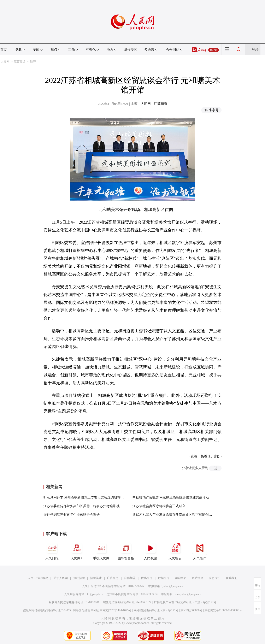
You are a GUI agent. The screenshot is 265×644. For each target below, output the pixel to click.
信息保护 (214, 578)
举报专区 (131, 50)
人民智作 (200, 550)
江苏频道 (20, 62)
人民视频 (151, 550)
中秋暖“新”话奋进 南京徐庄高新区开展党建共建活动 (171, 497)
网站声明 (181, 578)
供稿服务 (147, 578)
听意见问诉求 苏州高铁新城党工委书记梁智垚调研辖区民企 (87, 497)
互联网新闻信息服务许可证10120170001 (74, 602)
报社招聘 (79, 578)
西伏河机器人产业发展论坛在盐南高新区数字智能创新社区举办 (179, 515)
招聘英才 (96, 578)
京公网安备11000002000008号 (223, 610)
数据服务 (164, 578)
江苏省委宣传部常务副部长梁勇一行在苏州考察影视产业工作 (88, 506)
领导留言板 (126, 550)
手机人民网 (101, 550)
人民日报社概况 (38, 578)
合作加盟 (130, 578)
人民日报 (52, 550)
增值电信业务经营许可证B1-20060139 (127, 602)
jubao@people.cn (173, 586)
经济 (33, 62)
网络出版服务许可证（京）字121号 (156, 610)
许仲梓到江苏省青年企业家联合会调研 (72, 515)
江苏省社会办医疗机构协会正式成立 (159, 506)
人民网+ (77, 550)
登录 (255, 50)
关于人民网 (61, 578)
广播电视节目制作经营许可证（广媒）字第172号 (185, 602)
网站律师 (198, 578)
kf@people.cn (95, 594)
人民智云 (175, 550)
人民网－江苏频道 (154, 104)
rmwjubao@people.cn (188, 594)
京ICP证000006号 (192, 610)
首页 (4, 50)
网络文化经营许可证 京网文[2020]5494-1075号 (102, 610)
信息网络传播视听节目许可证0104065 (47, 610)
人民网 (5, 62)
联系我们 (231, 578)
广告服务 (113, 578)
